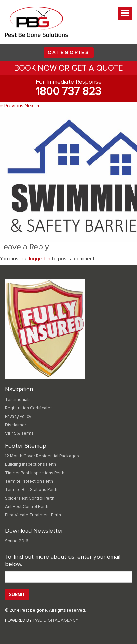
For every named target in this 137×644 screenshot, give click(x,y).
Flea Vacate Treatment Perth (33, 515)
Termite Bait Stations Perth (31, 490)
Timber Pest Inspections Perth (35, 473)
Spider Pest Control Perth (30, 498)
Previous (12, 106)
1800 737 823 (68, 92)
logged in (40, 259)
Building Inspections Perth (31, 464)
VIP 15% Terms (19, 433)
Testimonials (18, 400)
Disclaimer (16, 425)
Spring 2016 (17, 541)
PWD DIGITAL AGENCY (56, 620)
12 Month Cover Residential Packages (42, 456)
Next (32, 106)
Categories (69, 52)
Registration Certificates (29, 408)
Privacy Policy (18, 417)
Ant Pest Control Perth (27, 507)
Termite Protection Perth (29, 481)
